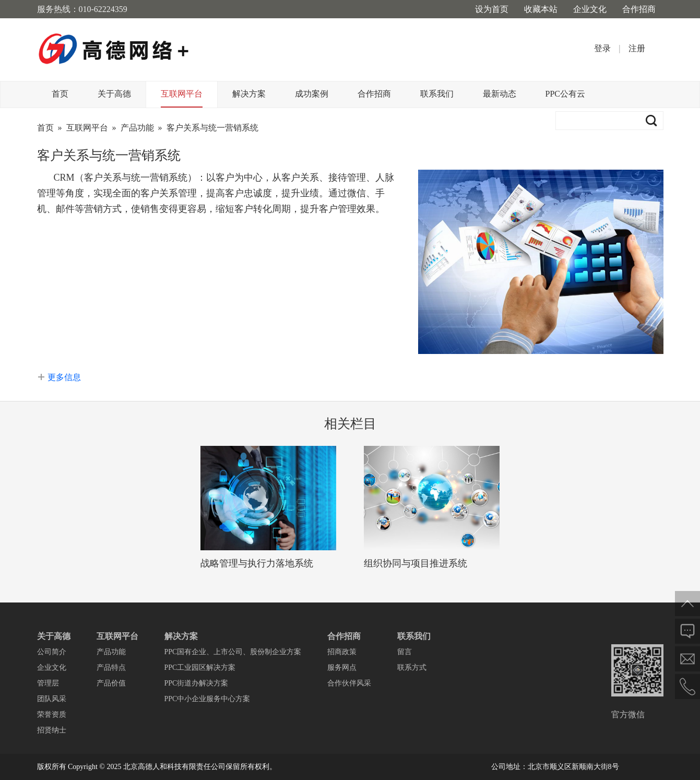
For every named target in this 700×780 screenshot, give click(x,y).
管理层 (48, 683)
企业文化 (590, 9)
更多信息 (64, 377)
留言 (405, 652)
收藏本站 (541, 9)
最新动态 (500, 94)
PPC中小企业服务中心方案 (207, 699)
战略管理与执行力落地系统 (257, 563)
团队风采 (52, 699)
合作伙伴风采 (349, 683)
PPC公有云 (565, 94)
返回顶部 (687, 604)
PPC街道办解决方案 (197, 683)
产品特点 (111, 667)
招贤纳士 (52, 730)
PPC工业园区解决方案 (200, 667)
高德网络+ (114, 50)
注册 (637, 48)
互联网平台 (182, 94)
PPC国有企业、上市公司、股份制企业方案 (233, 652)
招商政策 (342, 652)
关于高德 (114, 94)
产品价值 (111, 683)
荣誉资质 (52, 714)
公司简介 (52, 652)
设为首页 (492, 9)
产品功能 (137, 128)
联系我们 (437, 94)
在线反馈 (687, 631)
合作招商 (639, 9)
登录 (602, 48)
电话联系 (687, 687)
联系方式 (412, 667)
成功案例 (312, 94)
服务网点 (342, 667)
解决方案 (249, 94)
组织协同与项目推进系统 (416, 563)
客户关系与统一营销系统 (212, 128)
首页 (60, 94)
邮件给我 (687, 659)
